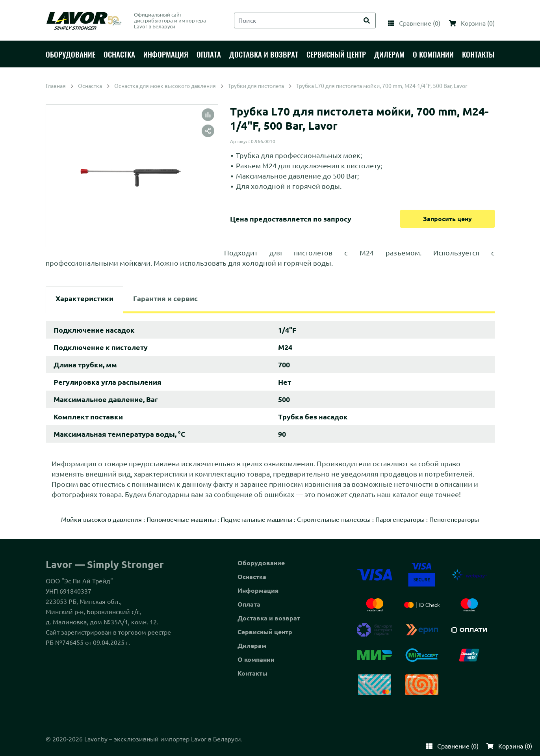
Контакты (252, 673)
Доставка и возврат (269, 618)
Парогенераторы (400, 520)
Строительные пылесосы (334, 520)
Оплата (249, 604)
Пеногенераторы (454, 520)
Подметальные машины (256, 520)
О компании (256, 659)
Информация (258, 590)
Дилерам (252, 646)
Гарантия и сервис (165, 298)
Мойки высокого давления (101, 520)
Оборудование (261, 563)
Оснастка (252, 577)
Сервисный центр (265, 632)
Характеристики (84, 298)
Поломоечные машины (181, 520)
